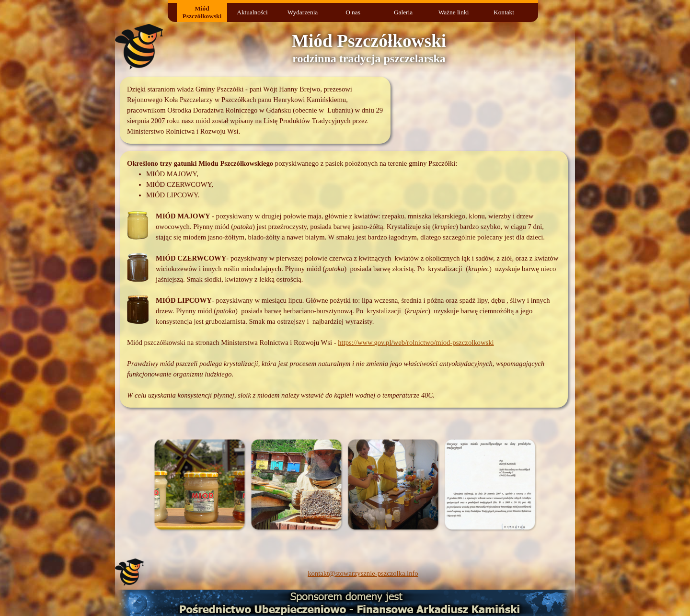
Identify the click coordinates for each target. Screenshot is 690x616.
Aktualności (252, 12)
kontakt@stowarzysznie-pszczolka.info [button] (363, 573)
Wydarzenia (303, 12)
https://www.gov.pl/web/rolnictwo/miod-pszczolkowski (416, 342)
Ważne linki (454, 12)
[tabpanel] (255, 110)
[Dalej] (563, 484)
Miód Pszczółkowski (202, 12)
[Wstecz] (127, 484)
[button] (199, 484)
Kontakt (504, 12)
